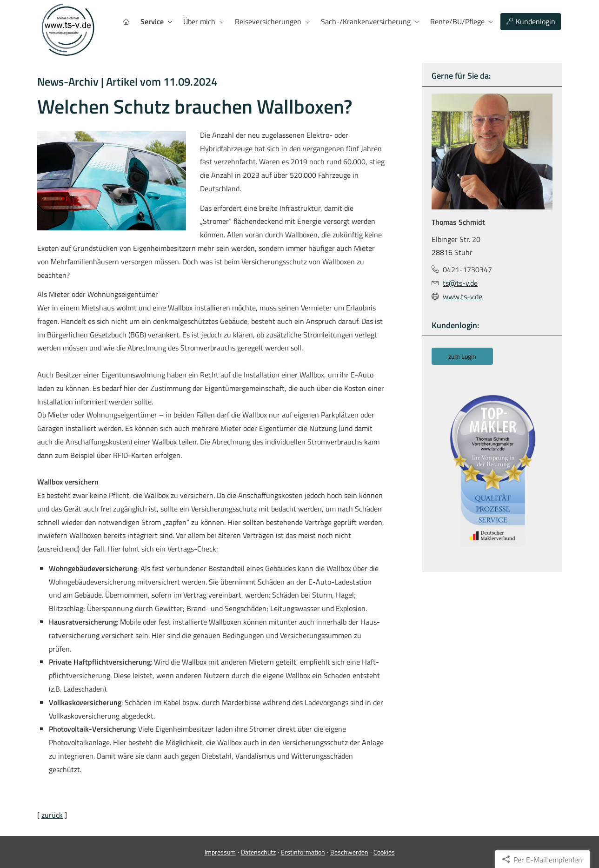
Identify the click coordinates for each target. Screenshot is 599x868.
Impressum (220, 852)
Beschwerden (349, 852)
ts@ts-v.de (460, 283)
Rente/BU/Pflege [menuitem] (457, 21)
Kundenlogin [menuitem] (531, 21)
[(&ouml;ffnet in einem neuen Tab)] (492, 471)
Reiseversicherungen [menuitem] (268, 21)
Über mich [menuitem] (199, 21)
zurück (52, 815)
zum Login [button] (462, 356)
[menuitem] (126, 22)
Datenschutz (258, 852)
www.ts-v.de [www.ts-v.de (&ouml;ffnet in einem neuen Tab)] (463, 296)
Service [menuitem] (152, 21)
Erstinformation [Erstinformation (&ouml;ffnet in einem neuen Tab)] (303, 852)
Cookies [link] (384, 852)
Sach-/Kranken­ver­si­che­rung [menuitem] (366, 21)
